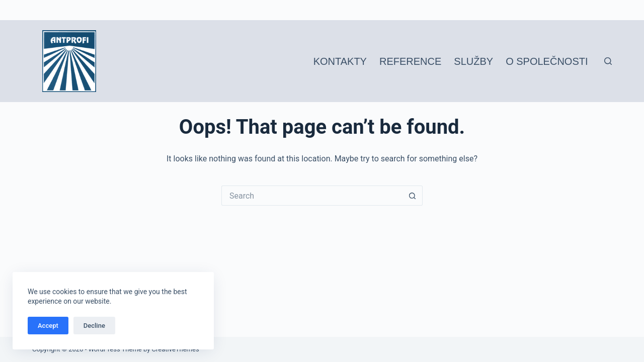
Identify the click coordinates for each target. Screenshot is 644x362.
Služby (473, 61)
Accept (48, 326)
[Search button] (413, 196)
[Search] (608, 61)
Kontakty (340, 61)
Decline (94, 326)
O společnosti (547, 61)
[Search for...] (312, 196)
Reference (410, 61)
